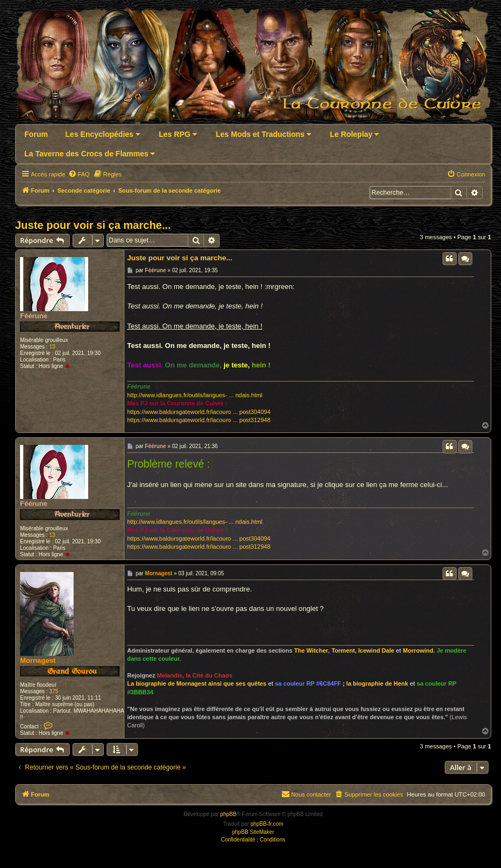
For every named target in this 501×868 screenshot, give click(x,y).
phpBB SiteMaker (253, 832)
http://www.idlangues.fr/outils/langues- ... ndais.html (195, 395)
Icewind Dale (376, 650)
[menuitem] (79, 174)
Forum (36, 134)
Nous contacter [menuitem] (306, 794)
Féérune (34, 316)
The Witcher (311, 650)
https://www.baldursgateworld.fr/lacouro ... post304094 (199, 412)
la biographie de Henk (377, 683)
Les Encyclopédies (103, 134)
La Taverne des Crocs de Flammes (90, 154)
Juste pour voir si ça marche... (93, 225)
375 (54, 691)
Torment (343, 650)
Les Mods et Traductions (263, 134)
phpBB (228, 814)
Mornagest (38, 660)
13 (52, 347)
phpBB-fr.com (267, 824)
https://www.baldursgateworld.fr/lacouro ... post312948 (199, 420)
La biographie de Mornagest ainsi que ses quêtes (197, 683)
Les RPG (178, 134)
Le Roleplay (354, 134)
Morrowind (418, 650)
